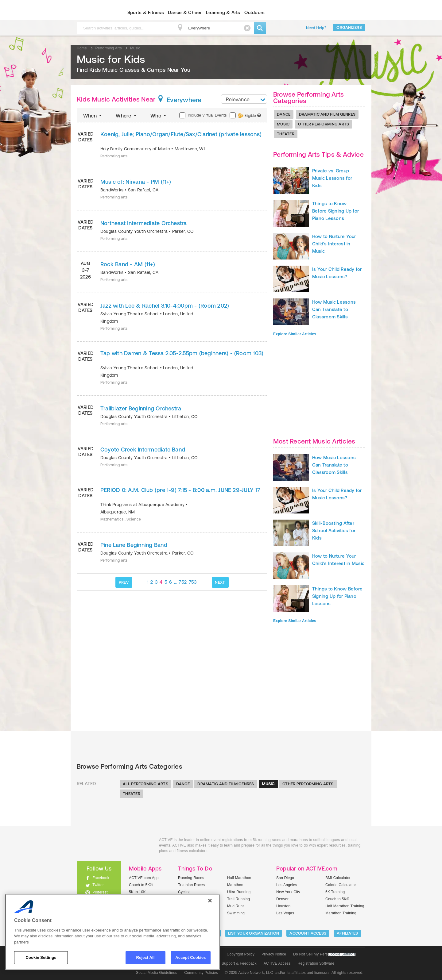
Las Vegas (285, 913)
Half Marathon (239, 878)
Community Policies (201, 973)
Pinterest (100, 892)
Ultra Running (239, 892)
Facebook (101, 878)
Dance (284, 114)
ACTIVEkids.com (94, 13)
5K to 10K (137, 892)
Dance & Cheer (185, 12)
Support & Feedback (239, 963)
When (93, 116)
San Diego (285, 878)
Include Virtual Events (203, 115)
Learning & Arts (223, 12)
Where (127, 116)
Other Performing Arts (324, 124)
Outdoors (254, 12)
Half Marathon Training (345, 906)
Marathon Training (341, 913)
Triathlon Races (191, 885)
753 (193, 582)
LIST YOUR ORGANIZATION (254, 933)
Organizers (349, 27)
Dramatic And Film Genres (327, 114)
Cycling (184, 892)
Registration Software (316, 963)
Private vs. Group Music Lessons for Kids (332, 178)
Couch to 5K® (141, 885)
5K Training (335, 892)
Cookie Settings (342, 954)
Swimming (236, 913)
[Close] (210, 901)
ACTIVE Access (277, 963)
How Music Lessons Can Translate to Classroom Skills (334, 309)
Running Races (191, 878)
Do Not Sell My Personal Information (324, 954)
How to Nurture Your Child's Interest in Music (334, 244)
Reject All (145, 957)
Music (283, 124)
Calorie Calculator (341, 885)
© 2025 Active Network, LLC (249, 973)
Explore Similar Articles (295, 334)
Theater (286, 134)
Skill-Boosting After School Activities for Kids (334, 530)
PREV (124, 582)
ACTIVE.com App (144, 878)
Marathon (235, 885)
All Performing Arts (145, 784)
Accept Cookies (190, 957)
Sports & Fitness (146, 12)
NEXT (220, 582)
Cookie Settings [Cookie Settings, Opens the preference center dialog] (41, 957)
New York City (288, 892)
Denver (282, 899)
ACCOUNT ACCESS (308, 933)
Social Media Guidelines (157, 973)
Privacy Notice (274, 954)
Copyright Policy (240, 954)
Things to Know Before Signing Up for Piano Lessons (335, 211)
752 (183, 582)
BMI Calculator (338, 878)
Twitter (98, 885)
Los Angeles (287, 885)
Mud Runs (236, 906)
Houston (283, 906)
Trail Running (238, 899)
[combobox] (244, 99)
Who (159, 116)
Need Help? (316, 28)
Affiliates (347, 933)
